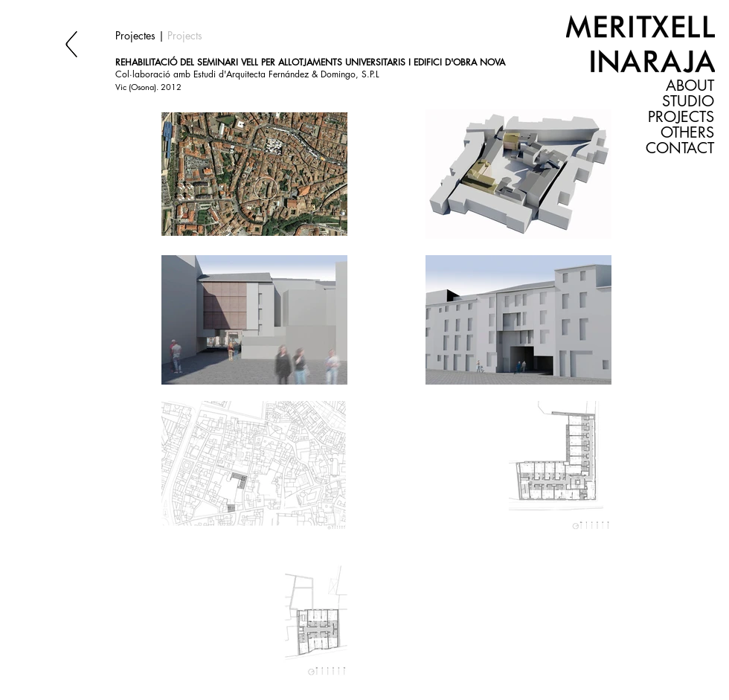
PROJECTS (681, 117)
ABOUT (690, 86)
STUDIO (688, 102)
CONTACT (680, 148)
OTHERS (687, 133)
